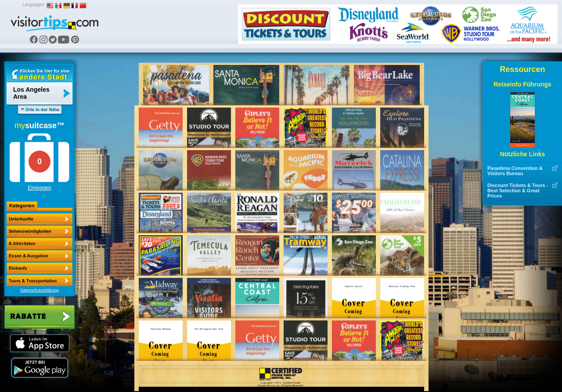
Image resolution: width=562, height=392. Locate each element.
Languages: (34, 5)
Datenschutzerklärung (40, 290)
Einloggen (39, 188)
